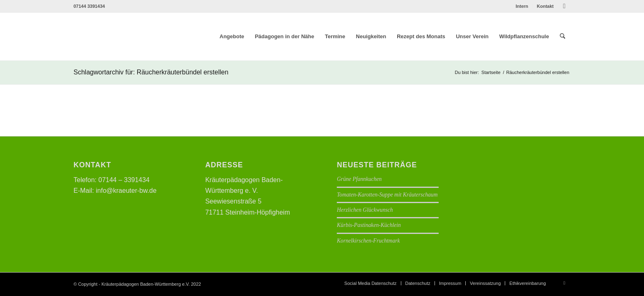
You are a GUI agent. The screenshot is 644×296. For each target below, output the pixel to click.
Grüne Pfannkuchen (359, 179)
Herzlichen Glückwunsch (365, 210)
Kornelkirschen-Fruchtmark (368, 241)
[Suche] (562, 37)
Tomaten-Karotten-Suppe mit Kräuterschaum (387, 195)
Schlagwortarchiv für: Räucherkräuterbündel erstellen (151, 72)
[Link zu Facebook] (564, 6)
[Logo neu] (132, 37)
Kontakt (545, 6)
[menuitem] (522, 6)
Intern (522, 6)
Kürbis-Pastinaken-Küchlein (369, 225)
